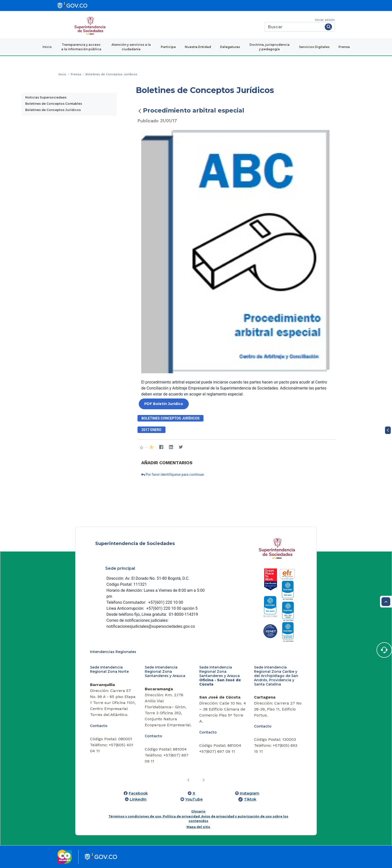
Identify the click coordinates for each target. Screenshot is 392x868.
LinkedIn (138, 799)
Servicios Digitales (314, 47)
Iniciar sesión (325, 20)
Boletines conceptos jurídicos (171, 418)
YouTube (194, 799)
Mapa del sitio (198, 827)
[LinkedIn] (171, 447)
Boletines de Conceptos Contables (54, 104)
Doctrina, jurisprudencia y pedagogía (269, 47)
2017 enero (151, 430)
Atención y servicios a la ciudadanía (131, 47)
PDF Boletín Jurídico (164, 404)
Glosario (198, 811)
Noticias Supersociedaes (46, 97)
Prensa (344, 47)
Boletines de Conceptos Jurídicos (53, 110)
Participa (168, 47)
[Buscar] (294, 27)
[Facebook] (161, 447)
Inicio (47, 47)
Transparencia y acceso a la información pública (81, 47)
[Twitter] (181, 447)
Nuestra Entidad (198, 47)
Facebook (138, 793)
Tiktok (250, 799)
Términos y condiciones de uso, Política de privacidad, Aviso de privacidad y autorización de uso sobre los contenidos (198, 819)
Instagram (249, 793)
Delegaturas (230, 47)
